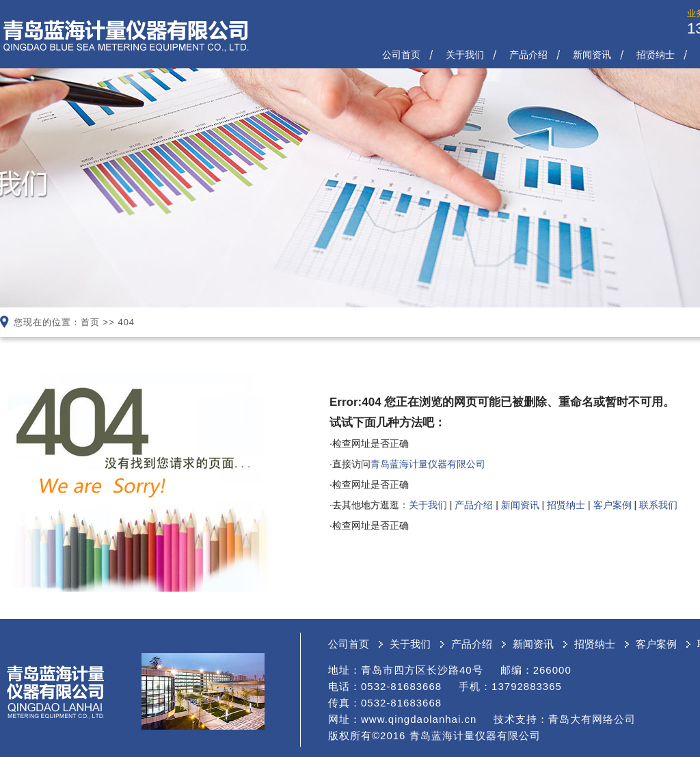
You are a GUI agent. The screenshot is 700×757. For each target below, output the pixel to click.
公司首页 (401, 55)
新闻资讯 (592, 55)
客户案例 (612, 505)
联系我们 (658, 505)
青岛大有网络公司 (592, 719)
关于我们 (465, 55)
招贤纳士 (656, 55)
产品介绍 (528, 55)
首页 (90, 322)
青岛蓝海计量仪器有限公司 (428, 464)
